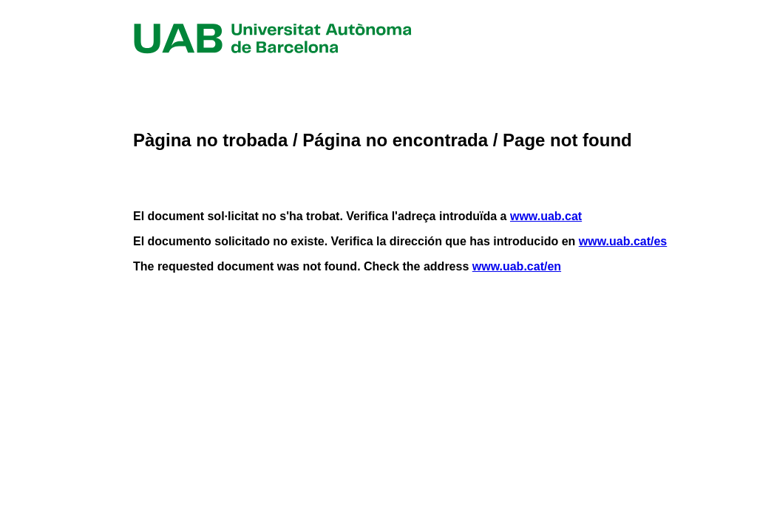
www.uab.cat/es (623, 241)
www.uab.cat (546, 216)
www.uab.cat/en (517, 266)
